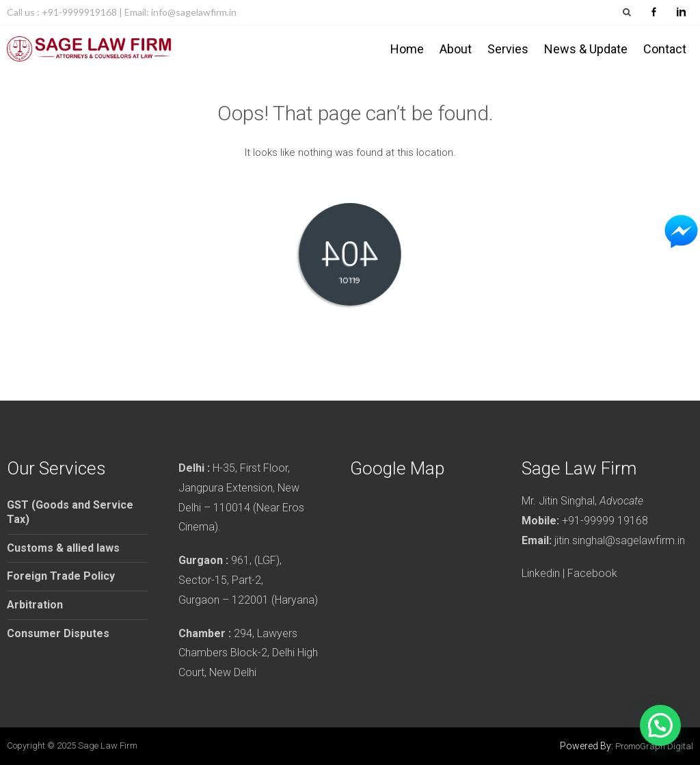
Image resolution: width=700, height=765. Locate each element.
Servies (508, 49)
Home (407, 49)
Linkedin (541, 573)
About (456, 49)
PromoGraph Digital (654, 746)
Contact (665, 49)
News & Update (586, 49)
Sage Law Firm (108, 746)
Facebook (592, 573)
